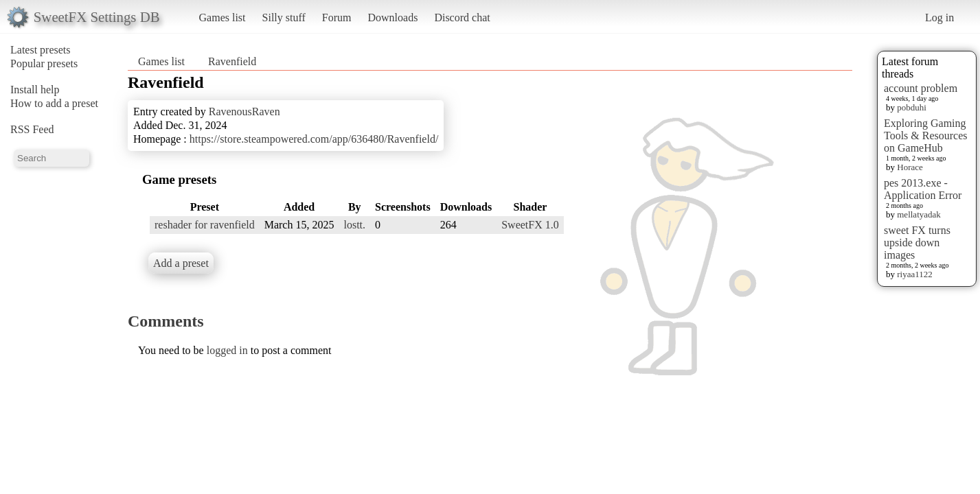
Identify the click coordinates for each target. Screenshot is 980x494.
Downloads (392, 17)
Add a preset (181, 263)
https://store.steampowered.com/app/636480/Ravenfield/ (314, 139)
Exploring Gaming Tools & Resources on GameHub (926, 136)
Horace (910, 167)
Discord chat (462, 17)
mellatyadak (919, 214)
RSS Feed (32, 129)
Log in (939, 17)
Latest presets (41, 50)
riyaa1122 (915, 274)
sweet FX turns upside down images (917, 243)
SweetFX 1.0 (530, 225)
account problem (921, 88)
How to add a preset (54, 103)
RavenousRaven (244, 111)
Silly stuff (284, 17)
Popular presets (44, 63)
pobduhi (912, 107)
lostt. (354, 225)
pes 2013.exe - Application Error (923, 189)
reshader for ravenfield (205, 225)
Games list (223, 17)
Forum (337, 17)
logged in (227, 350)
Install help (35, 90)
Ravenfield (232, 61)
